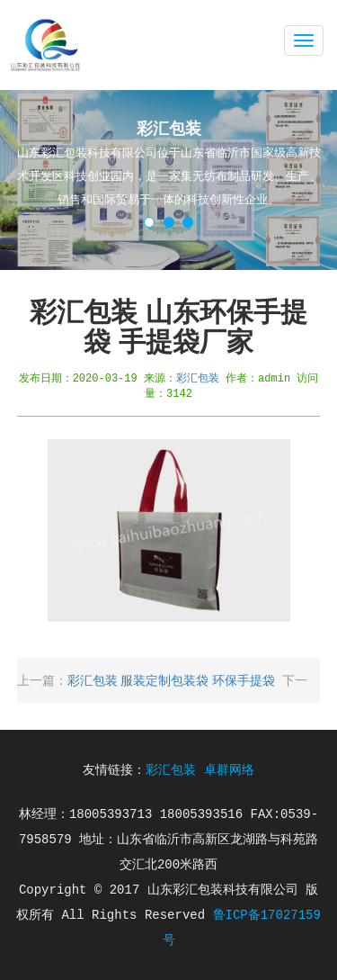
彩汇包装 (198, 378)
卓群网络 (229, 770)
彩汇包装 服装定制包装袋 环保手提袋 (171, 680)
